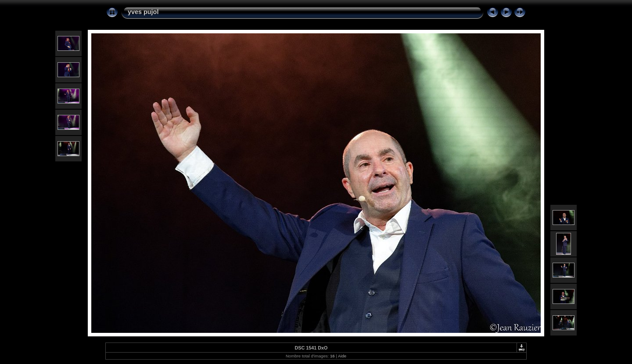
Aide (342, 356)
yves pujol (143, 12)
